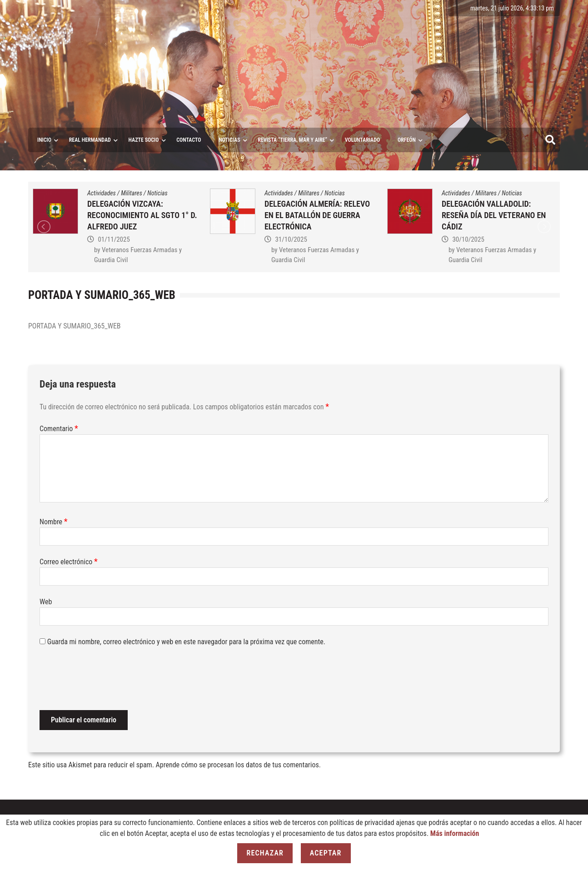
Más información (455, 833)
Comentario (59, 429)
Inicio (44, 140)
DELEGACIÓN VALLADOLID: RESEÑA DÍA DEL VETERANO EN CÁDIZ (494, 215)
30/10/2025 (468, 239)
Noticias (229, 140)
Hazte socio (144, 140)
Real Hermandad (90, 140)
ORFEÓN (407, 140)
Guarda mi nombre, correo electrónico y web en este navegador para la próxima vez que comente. (186, 642)
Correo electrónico (69, 562)
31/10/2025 (291, 239)
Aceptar (326, 853)
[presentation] (109, 681)
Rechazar (265, 853)
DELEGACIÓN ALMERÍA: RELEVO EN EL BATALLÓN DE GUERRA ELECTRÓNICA (317, 215)
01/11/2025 (114, 239)
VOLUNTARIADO (363, 140)
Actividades (102, 193)
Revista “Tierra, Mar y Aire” (292, 140)
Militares (132, 193)
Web (46, 602)
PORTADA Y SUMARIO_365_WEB (75, 326)
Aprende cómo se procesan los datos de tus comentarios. (238, 765)
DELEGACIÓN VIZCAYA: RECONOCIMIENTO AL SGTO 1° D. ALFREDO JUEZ (142, 215)
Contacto (189, 140)
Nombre (54, 522)
